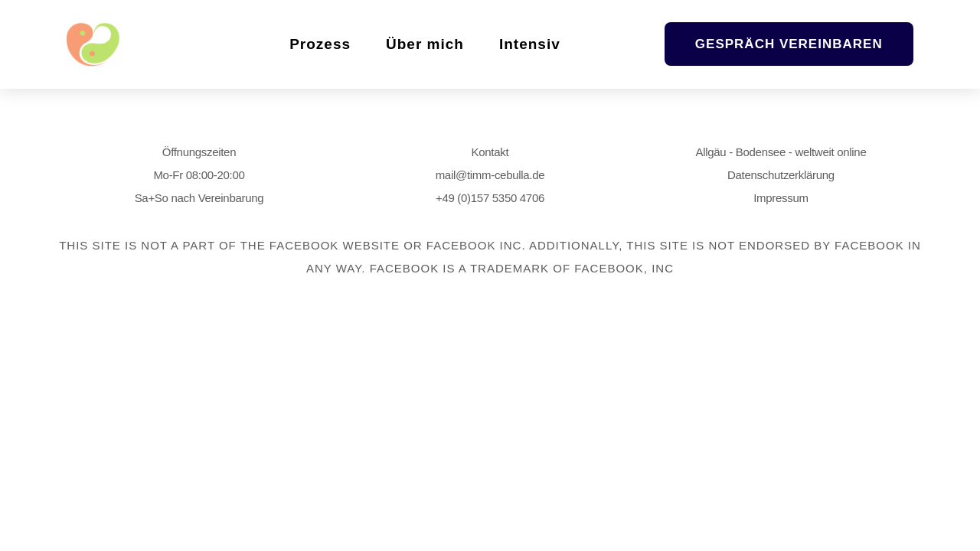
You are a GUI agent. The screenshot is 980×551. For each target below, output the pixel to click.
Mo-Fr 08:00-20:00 (199, 175)
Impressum (781, 198)
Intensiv (530, 44)
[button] (789, 44)
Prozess (320, 44)
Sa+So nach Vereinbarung (199, 198)
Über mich (425, 44)
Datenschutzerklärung (781, 175)
